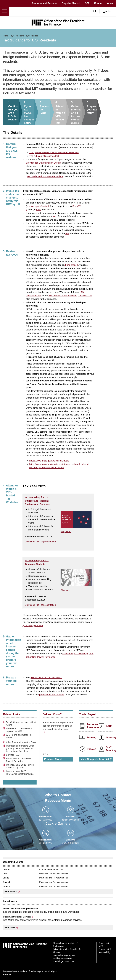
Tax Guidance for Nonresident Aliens (45, 176)
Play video (66, 531)
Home (5, 36)
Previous (49, 759)
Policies (91, 749)
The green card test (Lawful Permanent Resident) (54, 152)
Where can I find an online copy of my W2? (19, 730)
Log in (110, 11)
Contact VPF (105, 949)
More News (10, 927)
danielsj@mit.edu (71, 843)
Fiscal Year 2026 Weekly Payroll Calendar (18, 760)
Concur (98, 3)
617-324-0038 (46, 820)
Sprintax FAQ (13, 755)
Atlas (110, 3)
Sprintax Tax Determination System (44, 163)
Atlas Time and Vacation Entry (21, 742)
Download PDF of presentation (40, 542)
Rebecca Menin (58, 800)
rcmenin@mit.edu (71, 820)
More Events (11, 891)
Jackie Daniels (58, 823)
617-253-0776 (46, 843)
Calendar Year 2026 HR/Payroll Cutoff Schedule (20, 772)
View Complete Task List (95, 759)
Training (92, 738)
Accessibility (105, 952)
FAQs (109, 726)
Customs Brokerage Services (17, 917)
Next (59, 759)
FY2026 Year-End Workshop (52, 869)
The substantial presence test (44, 156)
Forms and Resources (93, 726)
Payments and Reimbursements (54, 874)
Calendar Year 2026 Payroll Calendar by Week (20, 766)
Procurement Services (45, 3)
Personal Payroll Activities (28, 36)
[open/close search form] (95, 11)
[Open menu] (5, 11)
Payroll (13, 36)
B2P (87, 3)
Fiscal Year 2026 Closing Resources (20, 909)
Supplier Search (71, 3)
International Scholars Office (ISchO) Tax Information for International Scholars (20, 748)
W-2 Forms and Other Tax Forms (19, 736)
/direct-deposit (44, 732)
